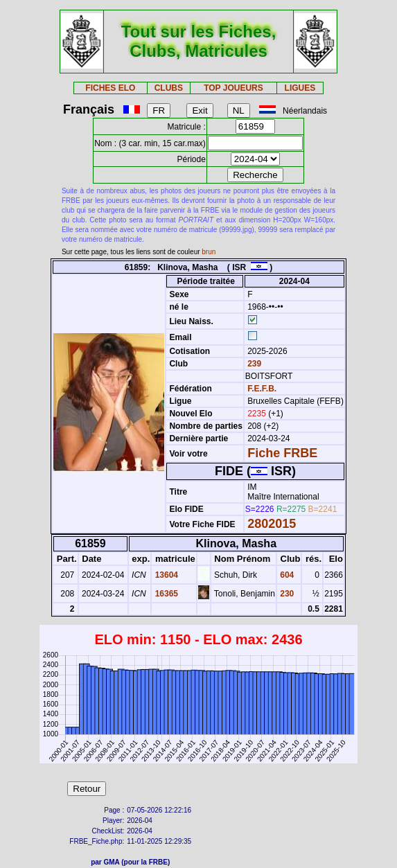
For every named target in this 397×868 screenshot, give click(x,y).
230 (286, 594)
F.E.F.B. (262, 389)
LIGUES (300, 88)
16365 (165, 594)
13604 (165, 575)
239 (253, 364)
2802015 (272, 524)
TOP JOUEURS (233, 88)
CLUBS (169, 88)
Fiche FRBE (282, 453)
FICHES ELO (110, 88)
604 (286, 575)
